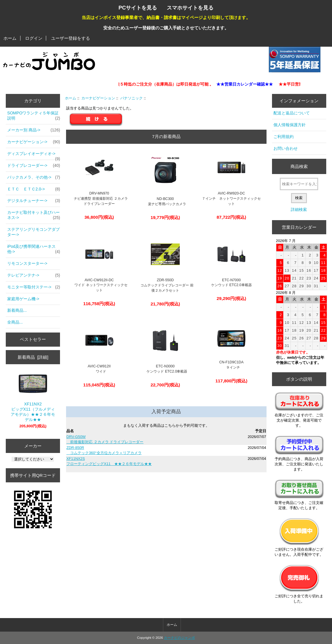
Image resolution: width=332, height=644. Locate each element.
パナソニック (132, 98)
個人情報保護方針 (290, 125)
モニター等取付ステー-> (34, 287)
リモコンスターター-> (27, 263)
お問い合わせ (286, 148)
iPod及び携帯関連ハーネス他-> (34, 249)
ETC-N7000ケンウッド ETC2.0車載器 (231, 283)
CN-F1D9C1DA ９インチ (231, 365)
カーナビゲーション (98, 98)
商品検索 (299, 166)
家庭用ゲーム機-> (23, 299)
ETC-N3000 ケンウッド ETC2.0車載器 (165, 369)
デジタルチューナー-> (34, 201)
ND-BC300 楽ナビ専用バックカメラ (165, 201)
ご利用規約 (284, 137)
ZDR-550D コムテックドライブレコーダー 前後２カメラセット (165, 285)
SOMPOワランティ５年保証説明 (34, 116)
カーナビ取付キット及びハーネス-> (34, 215)
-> (34, 142)
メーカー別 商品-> (34, 130)
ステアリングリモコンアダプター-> (33, 232)
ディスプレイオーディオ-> (34, 155)
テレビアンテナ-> (34, 275)
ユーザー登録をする (71, 38)
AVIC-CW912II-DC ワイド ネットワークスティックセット (99, 285)
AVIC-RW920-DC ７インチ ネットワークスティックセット (231, 199)
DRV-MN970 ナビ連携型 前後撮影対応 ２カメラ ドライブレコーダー (99, 199)
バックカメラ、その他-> (34, 177)
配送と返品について (292, 113)
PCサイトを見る (138, 8)
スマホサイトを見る (190, 8)
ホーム (10, 38)
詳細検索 (299, 209)
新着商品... (17, 310)
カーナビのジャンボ (179, 638)
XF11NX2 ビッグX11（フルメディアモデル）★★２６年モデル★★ (33, 397)
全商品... (15, 322)
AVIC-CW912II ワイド (99, 369)
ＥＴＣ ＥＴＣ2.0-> (34, 189)
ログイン (34, 38)
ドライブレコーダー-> (34, 166)
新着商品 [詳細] (33, 357)
